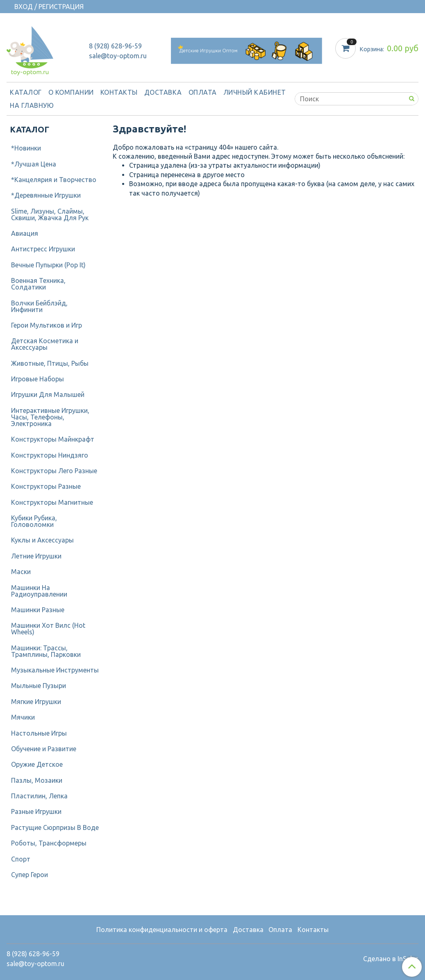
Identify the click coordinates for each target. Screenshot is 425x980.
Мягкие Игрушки (36, 702)
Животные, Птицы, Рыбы (50, 363)
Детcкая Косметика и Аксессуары (45, 344)
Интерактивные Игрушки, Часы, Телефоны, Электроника (50, 417)
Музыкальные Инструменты (55, 670)
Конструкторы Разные (46, 486)
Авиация (25, 233)
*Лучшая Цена (34, 164)
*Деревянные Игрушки (46, 195)
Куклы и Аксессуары (42, 540)
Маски (21, 572)
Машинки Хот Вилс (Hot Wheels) (48, 629)
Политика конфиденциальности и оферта (162, 930)
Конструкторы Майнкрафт (53, 439)
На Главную (32, 105)
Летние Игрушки (36, 556)
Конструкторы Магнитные (52, 502)
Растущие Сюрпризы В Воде (55, 827)
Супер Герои (30, 875)
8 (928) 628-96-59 (115, 46)
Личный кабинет (255, 92)
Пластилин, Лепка (39, 796)
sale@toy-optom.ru (118, 56)
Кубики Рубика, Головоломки (34, 521)
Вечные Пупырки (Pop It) (48, 265)
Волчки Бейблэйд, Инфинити (39, 306)
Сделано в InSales (391, 959)
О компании (71, 92)
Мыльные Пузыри (39, 686)
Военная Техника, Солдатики (38, 284)
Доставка (163, 92)
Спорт (21, 859)
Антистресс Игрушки (43, 249)
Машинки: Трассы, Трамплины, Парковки (46, 651)
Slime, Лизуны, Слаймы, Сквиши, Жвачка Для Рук (50, 214)
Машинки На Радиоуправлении (39, 591)
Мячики (23, 717)
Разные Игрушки (36, 811)
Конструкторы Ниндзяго (50, 455)
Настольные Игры (39, 733)
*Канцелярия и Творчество (54, 180)
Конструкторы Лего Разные (54, 471)
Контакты (119, 92)
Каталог (26, 92)
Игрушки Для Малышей (48, 394)
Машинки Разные (38, 610)
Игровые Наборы (37, 379)
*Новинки (26, 148)
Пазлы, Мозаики (37, 780)
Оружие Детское (37, 764)
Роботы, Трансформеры (49, 843)
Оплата (203, 92)
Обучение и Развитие (44, 749)
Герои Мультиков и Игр (47, 325)
